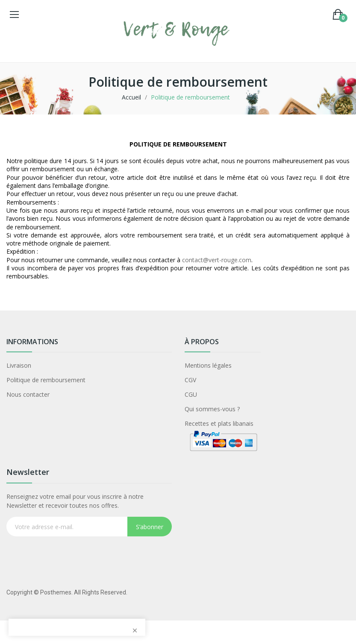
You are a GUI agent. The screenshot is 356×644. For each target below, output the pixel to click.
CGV (190, 380)
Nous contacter (28, 394)
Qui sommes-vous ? (212, 409)
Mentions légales (208, 365)
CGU (191, 394)
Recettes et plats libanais (219, 423)
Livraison (19, 365)
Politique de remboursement (46, 380)
